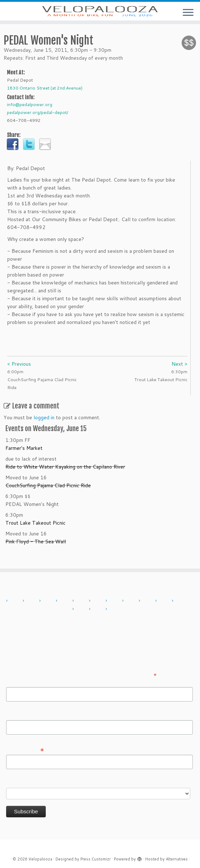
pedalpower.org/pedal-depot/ (37, 122)
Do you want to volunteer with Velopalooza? (57, 783)
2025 (116, 609)
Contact (74, 623)
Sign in (188, 623)
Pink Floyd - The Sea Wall (36, 552)
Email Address (25, 749)
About (47, 623)
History (103, 623)
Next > (179, 374)
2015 (99, 601)
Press (162, 623)
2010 (16, 601)
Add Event (17, 623)
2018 (149, 601)
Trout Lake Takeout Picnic (35, 533)
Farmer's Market (24, 458)
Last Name (19, 715)
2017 (132, 601)
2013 (66, 601)
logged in (44, 428)
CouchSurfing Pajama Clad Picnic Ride (48, 495)
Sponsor (134, 623)
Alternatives (177, 859)
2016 (116, 601)
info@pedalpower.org (30, 115)
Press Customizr (95, 859)
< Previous (19, 374)
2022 (182, 601)
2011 (33, 601)
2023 (83, 609)
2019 (165, 601)
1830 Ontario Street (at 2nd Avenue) (45, 98)
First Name (19, 682)
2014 (83, 601)
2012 (49, 601)
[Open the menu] (188, 13)
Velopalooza (40, 859)
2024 (99, 609)
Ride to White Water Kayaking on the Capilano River (65, 477)
